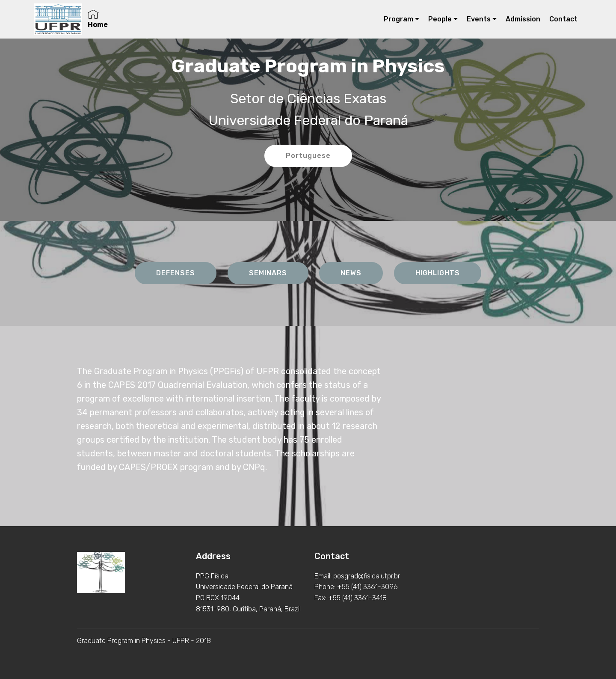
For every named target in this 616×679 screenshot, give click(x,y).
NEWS (351, 273)
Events (479, 19)
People (440, 19)
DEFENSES (176, 273)
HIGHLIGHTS (438, 273)
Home (98, 19)
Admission (523, 19)
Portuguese (308, 156)
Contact (563, 19)
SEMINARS (268, 273)
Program (398, 19)
